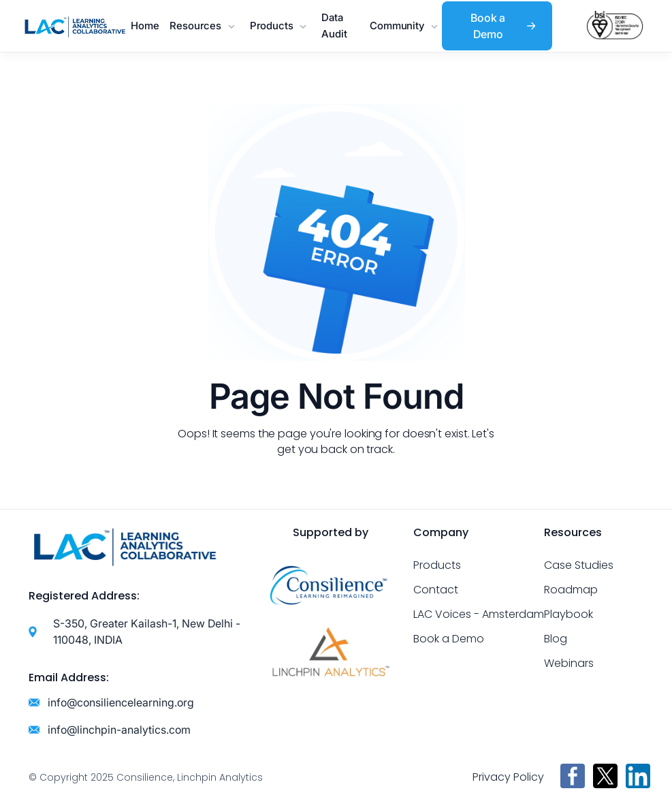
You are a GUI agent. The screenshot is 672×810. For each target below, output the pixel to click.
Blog (556, 639)
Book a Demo (449, 639)
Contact (436, 590)
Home (145, 26)
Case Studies (579, 565)
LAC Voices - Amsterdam (479, 614)
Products (437, 565)
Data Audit (334, 26)
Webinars (569, 663)
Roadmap (571, 590)
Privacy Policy (508, 777)
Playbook (569, 614)
